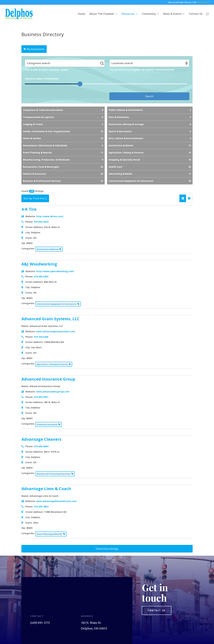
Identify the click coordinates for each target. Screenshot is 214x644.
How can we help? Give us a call (189, 3)
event (64, 70)
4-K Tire (29, 209)
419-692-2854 (41, 507)
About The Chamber (102, 14)
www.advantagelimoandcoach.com (56, 501)
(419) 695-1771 (40, 623)
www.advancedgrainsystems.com (56, 331)
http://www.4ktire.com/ (50, 216)
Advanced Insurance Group (48, 379)
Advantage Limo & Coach (46, 489)
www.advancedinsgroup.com (53, 392)
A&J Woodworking (39, 264)
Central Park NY (165, 70)
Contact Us (196, 14)
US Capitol (148, 70)
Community (149, 14)
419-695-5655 (41, 276)
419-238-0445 (41, 337)
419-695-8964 (41, 446)
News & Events (172, 14)
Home (82, 14)
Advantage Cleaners (41, 439)
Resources (128, 14)
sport (45, 70)
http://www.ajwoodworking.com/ (55, 271)
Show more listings (107, 549)
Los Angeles (133, 70)
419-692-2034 (41, 222)
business (55, 70)
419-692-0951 (41, 397)
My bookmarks (34, 49)
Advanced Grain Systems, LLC (50, 319)
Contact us (157, 610)
